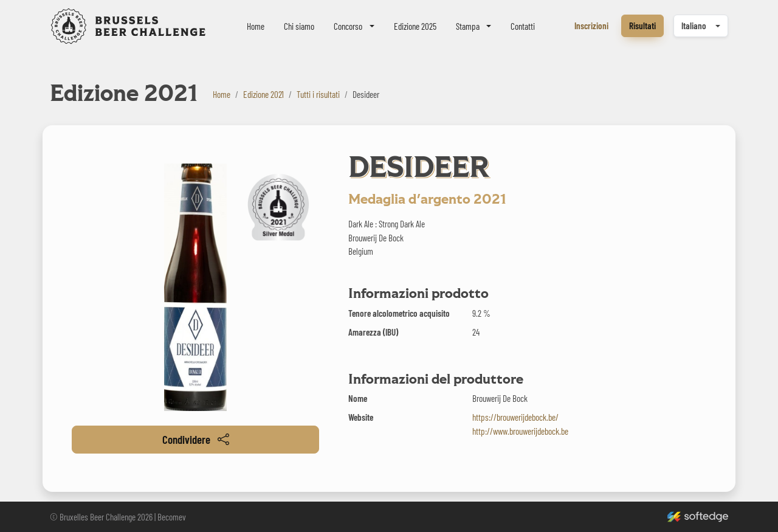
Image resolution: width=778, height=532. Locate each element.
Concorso (348, 26)
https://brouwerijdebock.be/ (515, 417)
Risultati (642, 26)
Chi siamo (299, 26)
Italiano (694, 26)
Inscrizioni (591, 26)
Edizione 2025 (415, 26)
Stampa (468, 26)
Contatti (523, 26)
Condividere (196, 439)
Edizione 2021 (263, 94)
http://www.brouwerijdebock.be (520, 431)
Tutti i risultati (318, 94)
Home (256, 26)
